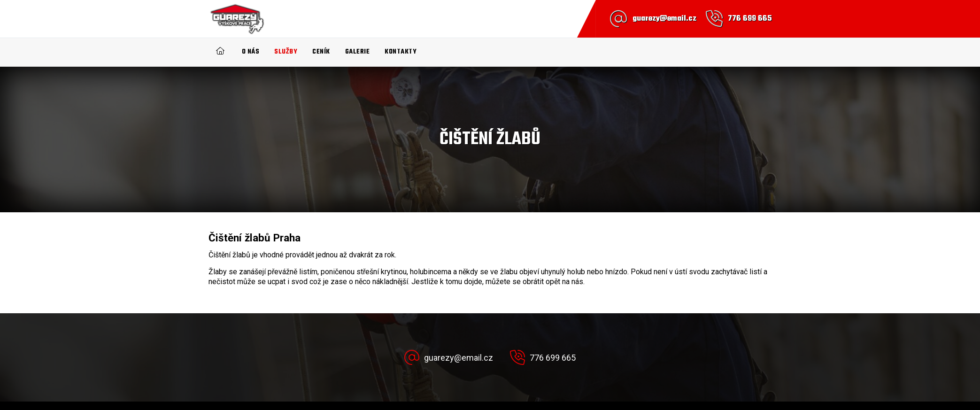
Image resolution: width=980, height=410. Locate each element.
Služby (286, 52)
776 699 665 (750, 19)
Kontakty (401, 52)
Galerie (358, 52)
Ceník (321, 52)
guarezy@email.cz (664, 19)
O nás (251, 52)
